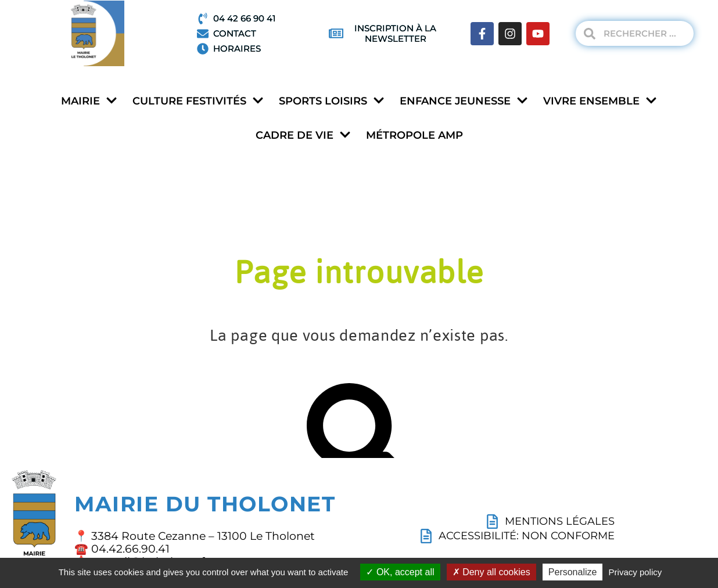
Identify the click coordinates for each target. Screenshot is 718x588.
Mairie (89, 101)
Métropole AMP (414, 135)
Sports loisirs (332, 101)
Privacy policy (636, 572)
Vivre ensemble (600, 101)
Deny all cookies (491, 572)
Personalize (573, 572)
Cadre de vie (303, 136)
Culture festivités (198, 101)
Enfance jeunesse (464, 101)
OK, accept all (400, 572)
